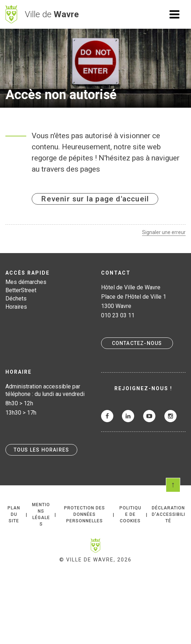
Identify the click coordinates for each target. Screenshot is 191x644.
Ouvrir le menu (174, 14)
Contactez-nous (137, 343)
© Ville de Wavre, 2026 (95, 560)
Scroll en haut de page (173, 485)
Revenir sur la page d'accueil (95, 199)
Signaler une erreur (164, 232)
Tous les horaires (41, 450)
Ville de (52, 14)
